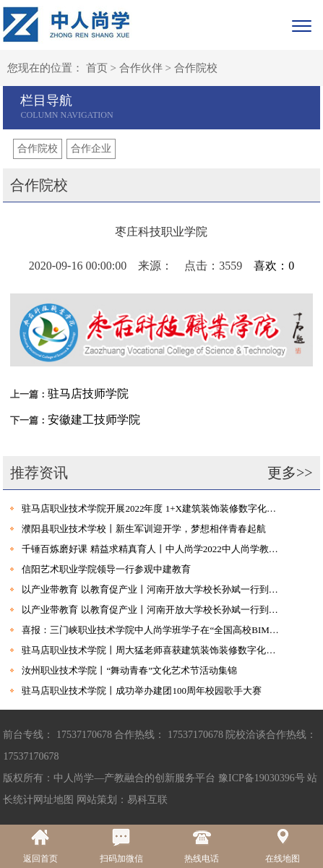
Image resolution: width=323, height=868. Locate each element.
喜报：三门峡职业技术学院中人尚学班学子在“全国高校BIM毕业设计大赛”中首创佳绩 (152, 630)
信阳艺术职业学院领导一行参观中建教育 (106, 569)
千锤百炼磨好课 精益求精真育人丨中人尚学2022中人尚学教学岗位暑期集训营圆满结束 (152, 549)
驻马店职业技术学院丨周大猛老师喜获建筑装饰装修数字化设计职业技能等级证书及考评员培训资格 (152, 650)
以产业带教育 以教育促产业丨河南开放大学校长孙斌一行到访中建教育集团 (152, 589)
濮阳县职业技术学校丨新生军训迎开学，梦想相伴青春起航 (144, 529)
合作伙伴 (141, 68)
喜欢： (274, 266)
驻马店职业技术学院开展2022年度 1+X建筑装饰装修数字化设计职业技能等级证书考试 (152, 508)
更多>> (290, 473)
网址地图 (53, 800)
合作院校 (196, 68)
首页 (97, 68)
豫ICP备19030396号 (262, 778)
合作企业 (91, 149)
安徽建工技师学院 (94, 420)
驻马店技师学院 (88, 394)
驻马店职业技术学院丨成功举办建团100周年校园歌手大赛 (142, 691)
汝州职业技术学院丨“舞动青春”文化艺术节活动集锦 (129, 670)
